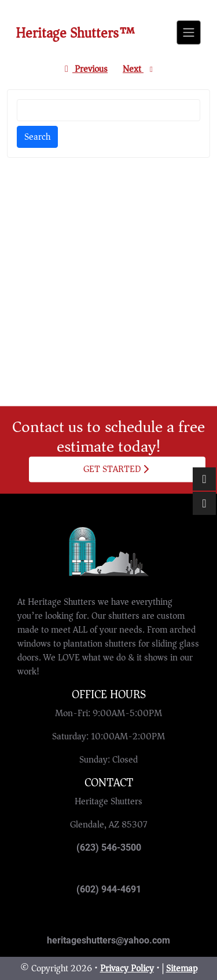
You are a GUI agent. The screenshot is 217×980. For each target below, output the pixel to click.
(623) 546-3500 (109, 847)
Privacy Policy (127, 968)
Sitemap (182, 968)
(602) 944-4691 (109, 889)
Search (37, 137)
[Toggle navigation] (189, 32)
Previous (84, 69)
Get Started (116, 469)
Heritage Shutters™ (76, 33)
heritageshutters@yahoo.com (108, 940)
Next (139, 69)
